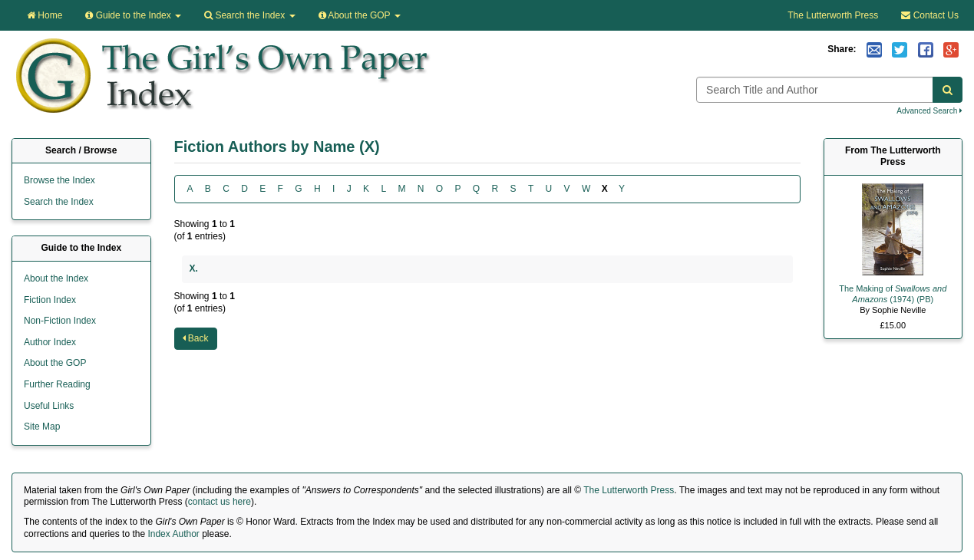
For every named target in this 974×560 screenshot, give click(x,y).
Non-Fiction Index (60, 321)
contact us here (220, 502)
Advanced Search (929, 111)
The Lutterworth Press (833, 15)
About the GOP (360, 15)
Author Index (50, 342)
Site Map (42, 427)
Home (45, 15)
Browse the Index (59, 180)
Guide (133, 15)
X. (194, 268)
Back (196, 338)
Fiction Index (50, 300)
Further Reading (57, 384)
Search (249, 15)
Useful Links (49, 406)
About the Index (56, 278)
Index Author (173, 534)
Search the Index (59, 202)
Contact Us (930, 15)
